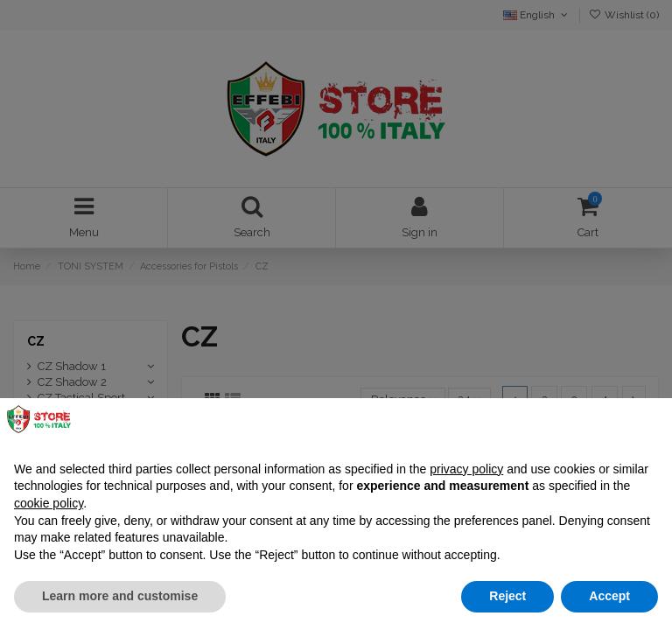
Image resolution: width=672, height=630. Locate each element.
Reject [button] (507, 596)
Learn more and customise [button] (120, 596)
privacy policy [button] (466, 469)
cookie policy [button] (49, 503)
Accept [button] (609, 596)
